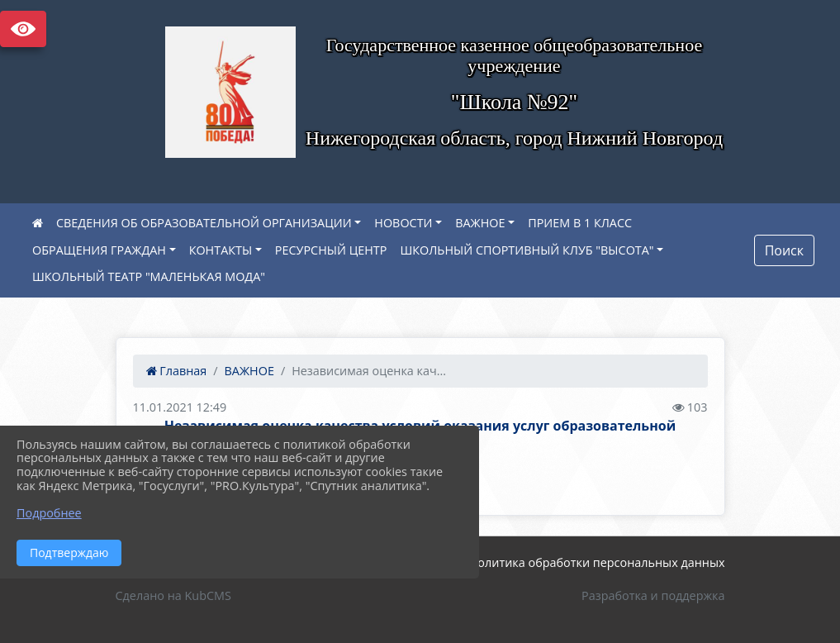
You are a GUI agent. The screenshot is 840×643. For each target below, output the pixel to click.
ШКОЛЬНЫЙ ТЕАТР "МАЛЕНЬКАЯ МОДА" (149, 276)
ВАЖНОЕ (480, 223)
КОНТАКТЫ (221, 250)
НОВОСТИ (403, 223)
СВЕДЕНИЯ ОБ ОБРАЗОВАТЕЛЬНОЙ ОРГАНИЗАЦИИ (204, 223)
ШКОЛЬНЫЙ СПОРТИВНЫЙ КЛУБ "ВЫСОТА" (527, 250)
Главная (177, 371)
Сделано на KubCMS (173, 595)
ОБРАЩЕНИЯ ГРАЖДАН (99, 250)
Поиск (784, 250)
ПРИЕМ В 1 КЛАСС (580, 223)
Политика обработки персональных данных (597, 562)
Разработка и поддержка (653, 595)
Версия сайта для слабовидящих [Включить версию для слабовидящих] (23, 29)
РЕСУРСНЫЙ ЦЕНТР (331, 250)
